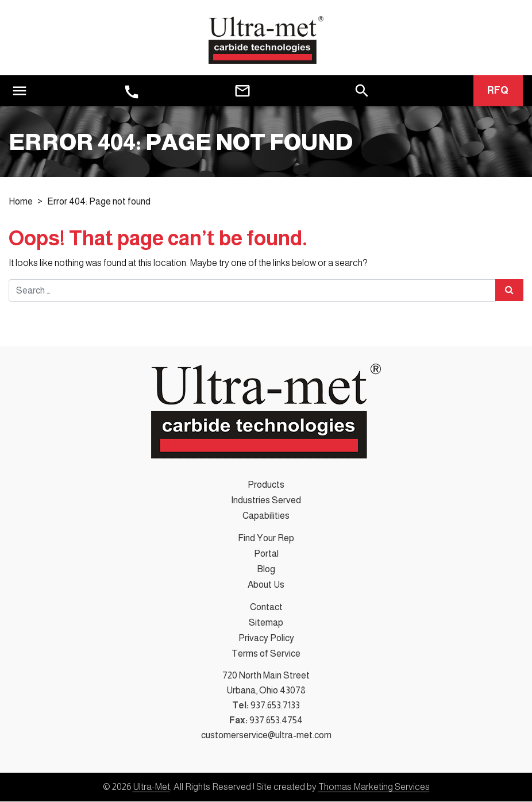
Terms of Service (266, 654)
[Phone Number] (132, 92)
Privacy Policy (266, 639)
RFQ (498, 91)
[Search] (362, 90)
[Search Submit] (509, 291)
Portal (266, 554)
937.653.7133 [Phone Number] (275, 706)
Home (21, 203)
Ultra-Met (151, 787)
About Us (266, 585)
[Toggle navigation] (20, 91)
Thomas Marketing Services (374, 787)
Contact (266, 608)
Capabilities (266, 516)
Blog (266, 570)
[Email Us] (242, 91)
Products (266, 485)
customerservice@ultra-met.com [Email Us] (266, 736)
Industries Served (266, 501)
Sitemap (266, 623)
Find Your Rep (266, 539)
